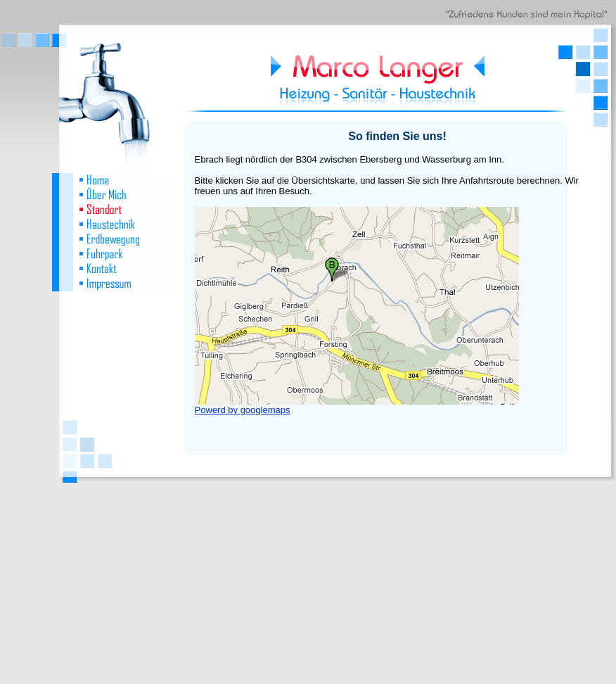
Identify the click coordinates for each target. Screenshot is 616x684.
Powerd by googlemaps (243, 410)
